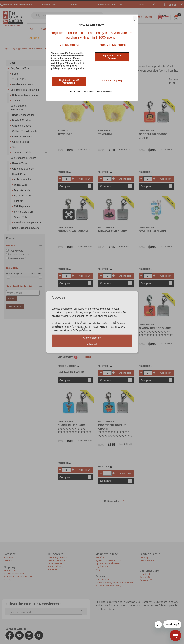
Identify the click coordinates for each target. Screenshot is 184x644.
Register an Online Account (112, 57)
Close (135, 18)
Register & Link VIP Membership (69, 82)
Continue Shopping (112, 80)
